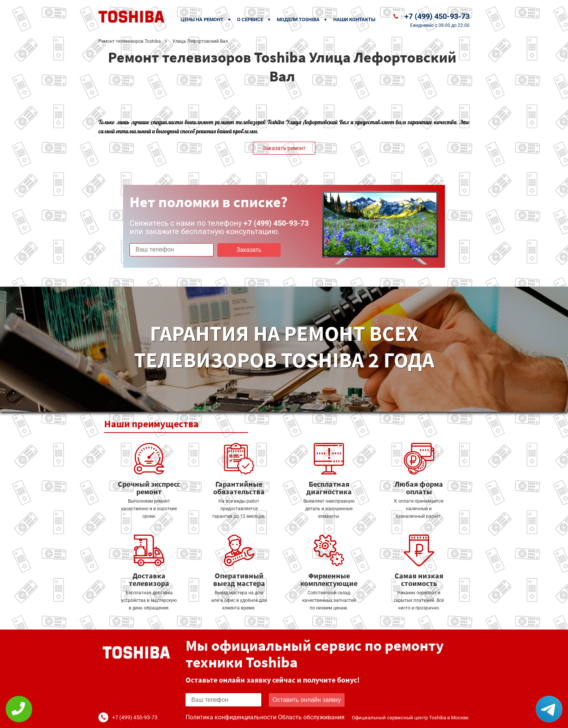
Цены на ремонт (202, 20)
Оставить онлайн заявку (307, 700)
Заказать (249, 250)
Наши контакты (354, 20)
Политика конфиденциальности (231, 717)
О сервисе (250, 20)
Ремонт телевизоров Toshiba (130, 41)
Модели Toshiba (298, 20)
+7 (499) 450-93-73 (437, 16)
